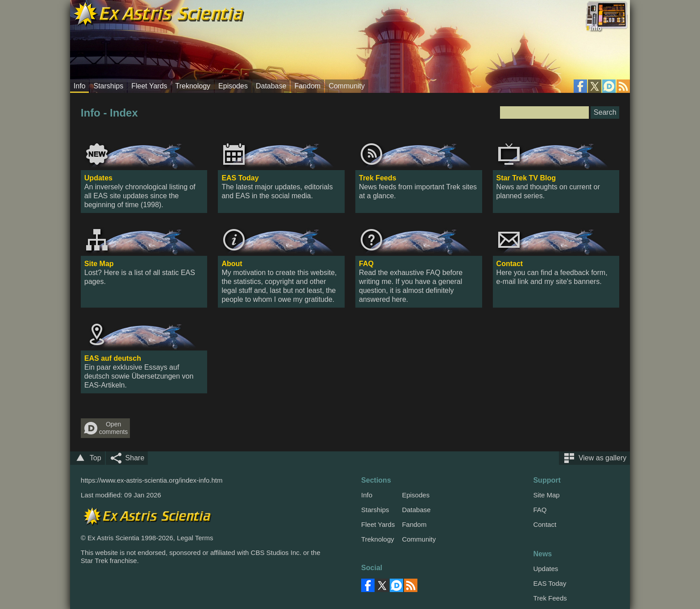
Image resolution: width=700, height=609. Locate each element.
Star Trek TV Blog (526, 178)
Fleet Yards (149, 86)
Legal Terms (195, 538)
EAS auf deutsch (113, 358)
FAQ (366, 264)
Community (347, 86)
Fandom (307, 86)
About (232, 264)
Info (80, 86)
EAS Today (240, 178)
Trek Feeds (378, 178)
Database (271, 86)
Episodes (233, 86)
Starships (108, 86)
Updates (98, 178)
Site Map (99, 264)
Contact (510, 264)
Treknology (193, 86)
